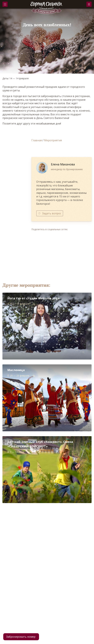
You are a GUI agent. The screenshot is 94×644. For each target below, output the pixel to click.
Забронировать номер (21, 637)
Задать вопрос (52, 213)
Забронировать (89, 4)
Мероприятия (53, 140)
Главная (37, 140)
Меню (5, 4)
